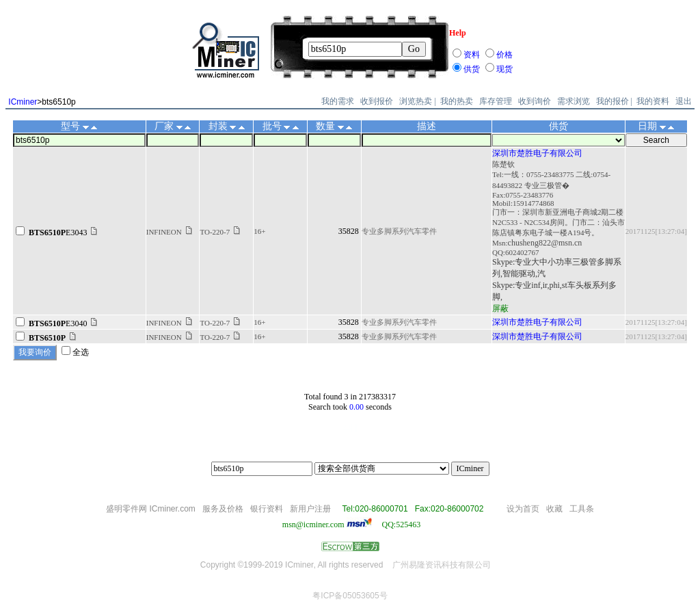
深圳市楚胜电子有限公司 (537, 153)
